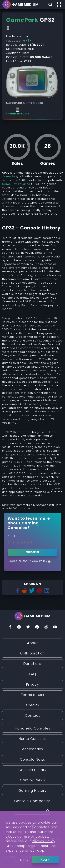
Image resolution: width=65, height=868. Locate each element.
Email (11, 536)
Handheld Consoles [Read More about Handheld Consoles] (32, 728)
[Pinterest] (37, 628)
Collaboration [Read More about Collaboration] (33, 653)
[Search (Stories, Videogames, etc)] (33, 812)
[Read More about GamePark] (22, 20)
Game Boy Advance (16, 184)
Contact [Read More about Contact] (32, 715)
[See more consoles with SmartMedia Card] (18, 111)
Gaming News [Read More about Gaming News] (33, 780)
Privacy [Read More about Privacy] (32, 684)
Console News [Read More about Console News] (33, 759)
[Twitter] (28, 628)
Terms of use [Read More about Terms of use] (33, 695)
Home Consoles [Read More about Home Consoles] (33, 739)
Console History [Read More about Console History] (32, 770)
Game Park (10, 176)
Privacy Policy (44, 863)
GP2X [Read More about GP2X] (27, 41)
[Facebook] (10, 628)
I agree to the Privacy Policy (27, 561)
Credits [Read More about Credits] (32, 705)
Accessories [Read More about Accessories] (32, 749)
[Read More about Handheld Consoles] (8, 28)
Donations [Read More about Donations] (32, 664)
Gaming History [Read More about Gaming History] (32, 791)
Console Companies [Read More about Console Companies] (32, 801)
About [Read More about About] (33, 643)
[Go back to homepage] (21, 4)
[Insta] (19, 628)
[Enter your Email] (32, 542)
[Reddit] (46, 628)
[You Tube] (55, 628)
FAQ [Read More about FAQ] (32, 674)
